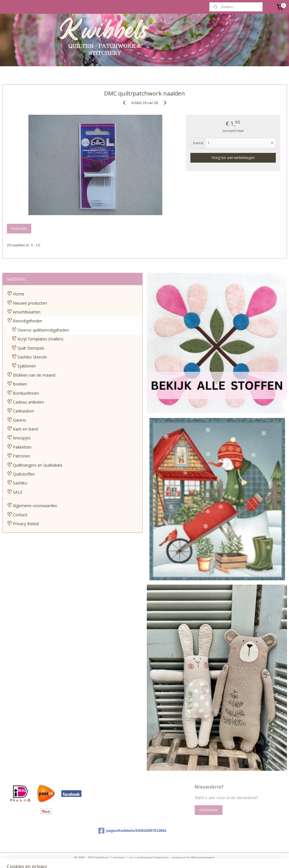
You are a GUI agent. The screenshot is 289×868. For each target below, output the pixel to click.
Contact (20, 515)
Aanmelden (209, 810)
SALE (18, 492)
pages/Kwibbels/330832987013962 (132, 831)
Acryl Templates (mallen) (40, 339)
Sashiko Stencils (32, 357)
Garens (19, 420)
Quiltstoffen (24, 474)
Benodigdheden (28, 321)
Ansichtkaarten (27, 312)
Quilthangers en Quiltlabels (38, 465)
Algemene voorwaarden (35, 506)
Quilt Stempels (31, 348)
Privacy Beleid (26, 524)
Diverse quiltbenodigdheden (43, 330)
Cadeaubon (24, 411)
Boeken (20, 384)
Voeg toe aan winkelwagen (233, 158)
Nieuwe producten (30, 303)
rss (131, 858)
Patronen (22, 456)
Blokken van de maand (34, 375)
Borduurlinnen (26, 393)
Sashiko (20, 483)
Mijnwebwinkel (203, 858)
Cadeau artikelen (28, 402)
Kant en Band (26, 429)
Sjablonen (27, 366)
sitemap (119, 858)
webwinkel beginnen (153, 858)
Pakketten (22, 447)
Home (19, 294)
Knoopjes (22, 438)
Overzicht (19, 229)
